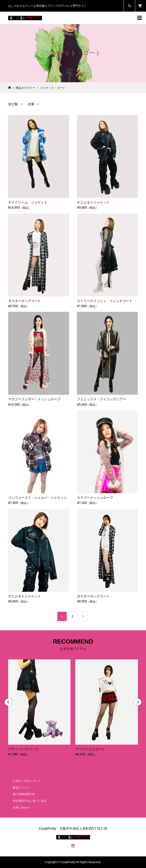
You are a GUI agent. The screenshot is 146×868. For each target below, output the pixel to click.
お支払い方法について (27, 781)
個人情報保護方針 (24, 794)
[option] (39, 708)
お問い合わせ (21, 808)
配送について (21, 788)
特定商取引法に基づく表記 (30, 801)
